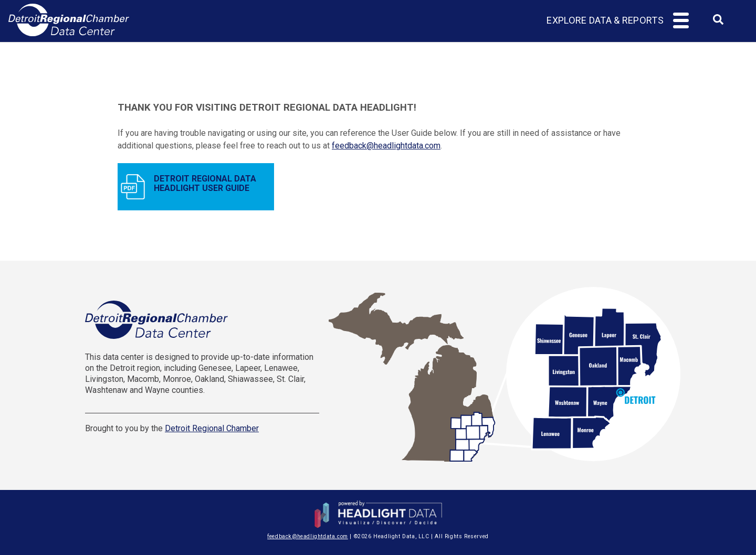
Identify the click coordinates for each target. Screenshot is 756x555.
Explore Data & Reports (605, 20)
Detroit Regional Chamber (212, 428)
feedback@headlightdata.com (386, 146)
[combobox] (718, 23)
